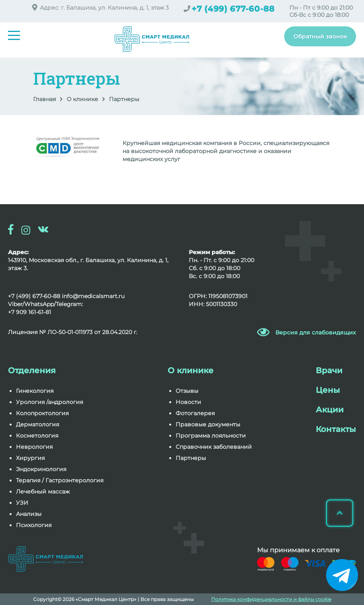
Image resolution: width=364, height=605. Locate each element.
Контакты (336, 429)
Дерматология (38, 424)
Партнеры (191, 458)
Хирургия (30, 458)
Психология (34, 525)
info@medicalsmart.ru (93, 296)
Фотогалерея (195, 413)
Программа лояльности (211, 436)
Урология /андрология (49, 402)
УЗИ (22, 503)
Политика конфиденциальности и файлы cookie (271, 599)
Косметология (37, 436)
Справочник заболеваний (214, 447)
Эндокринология (41, 469)
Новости (188, 402)
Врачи (329, 370)
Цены (328, 390)
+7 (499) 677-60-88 (233, 9)
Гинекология (35, 391)
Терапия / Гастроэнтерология (60, 480)
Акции (330, 410)
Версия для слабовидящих (316, 332)
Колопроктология (42, 413)
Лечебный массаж (43, 492)
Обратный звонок (320, 36)
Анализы (29, 514)
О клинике (82, 99)
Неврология (34, 447)
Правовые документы (208, 424)
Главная (45, 99)
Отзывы (187, 391)
